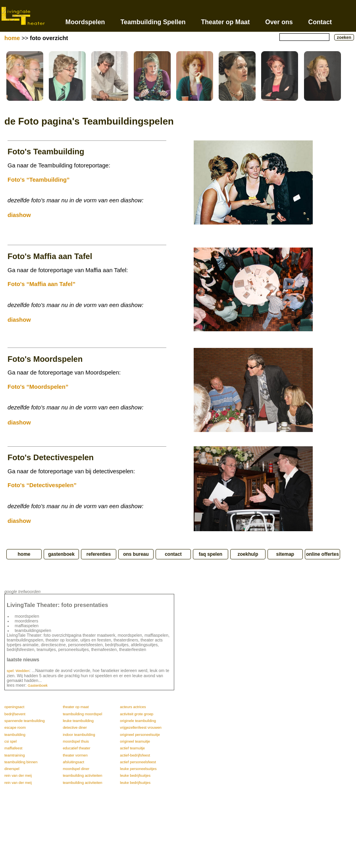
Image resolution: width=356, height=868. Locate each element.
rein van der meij (18, 776)
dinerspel (12, 769)
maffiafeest (13, 748)
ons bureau (136, 554)
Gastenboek (38, 686)
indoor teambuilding (79, 735)
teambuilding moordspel (82, 714)
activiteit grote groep (137, 714)
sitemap (285, 554)
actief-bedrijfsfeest (135, 755)
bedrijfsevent (15, 714)
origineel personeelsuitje (140, 735)
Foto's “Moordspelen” (38, 387)
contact (173, 554)
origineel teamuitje (135, 741)
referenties (99, 554)
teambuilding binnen (21, 762)
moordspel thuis (76, 741)
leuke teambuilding (78, 721)
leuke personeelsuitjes (138, 769)
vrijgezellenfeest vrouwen (141, 728)
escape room (15, 728)
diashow (19, 215)
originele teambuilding (138, 721)
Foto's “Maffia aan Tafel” (41, 284)
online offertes (322, 554)
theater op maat (76, 707)
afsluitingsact (73, 762)
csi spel (11, 741)
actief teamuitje (132, 748)
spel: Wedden (18, 671)
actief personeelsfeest (138, 762)
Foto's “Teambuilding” (38, 180)
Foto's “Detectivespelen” (42, 485)
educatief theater (77, 748)
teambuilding (15, 735)
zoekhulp (248, 554)
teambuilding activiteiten (83, 776)
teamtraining (14, 755)
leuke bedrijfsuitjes (135, 776)
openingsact (14, 707)
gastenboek (61, 554)
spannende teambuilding (25, 721)
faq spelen (211, 554)
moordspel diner (76, 769)
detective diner (75, 728)
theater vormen (75, 755)
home (12, 38)
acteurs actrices (133, 707)
